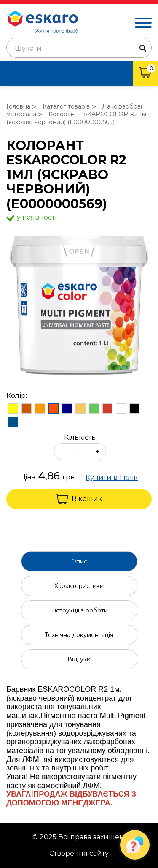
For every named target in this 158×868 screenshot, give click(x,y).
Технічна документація (79, 635)
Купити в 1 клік (112, 478)
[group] (79, 306)
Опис (79, 561)
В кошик (79, 499)
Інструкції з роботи (79, 610)
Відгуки (79, 659)
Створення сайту (79, 854)
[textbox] (79, 49)
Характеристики (79, 586)
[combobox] (79, 48)
